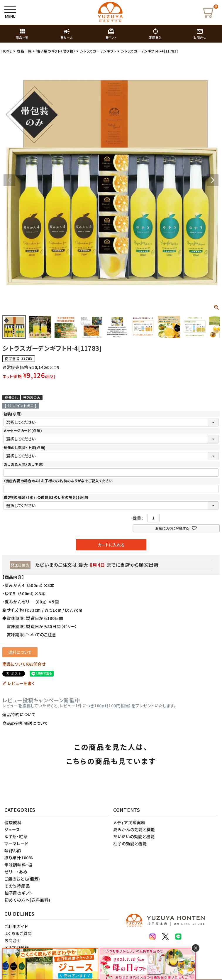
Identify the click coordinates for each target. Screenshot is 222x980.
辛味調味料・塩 (18, 865)
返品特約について (19, 714)
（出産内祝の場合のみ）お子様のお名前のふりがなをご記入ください (58, 481)
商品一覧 (24, 51)
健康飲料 (13, 822)
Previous (9, 180)
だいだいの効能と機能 (134, 836)
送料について (20, 652)
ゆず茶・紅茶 (16, 836)
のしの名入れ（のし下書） (24, 464)
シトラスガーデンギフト (98, 51)
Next (213, 180)
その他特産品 (17, 886)
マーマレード (16, 844)
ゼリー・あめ (16, 872)
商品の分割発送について (25, 723)
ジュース (12, 829)
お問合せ (13, 940)
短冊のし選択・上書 (25, 447)
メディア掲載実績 (129, 822)
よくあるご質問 (18, 933)
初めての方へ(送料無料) (27, 900)
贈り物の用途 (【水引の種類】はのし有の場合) (46, 497)
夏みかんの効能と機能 (134, 829)
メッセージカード (23, 430)
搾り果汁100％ (19, 858)
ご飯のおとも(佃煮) (22, 879)
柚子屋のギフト (18, 893)
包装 (13, 414)
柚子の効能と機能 (130, 844)
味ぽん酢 (13, 851)
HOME (7, 51)
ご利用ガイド (16, 926)
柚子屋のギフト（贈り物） (56, 51)
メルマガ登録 (17, 947)
